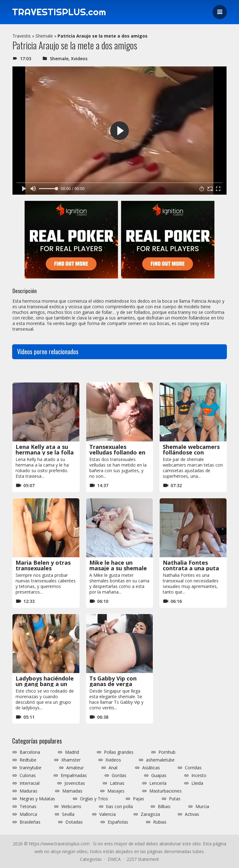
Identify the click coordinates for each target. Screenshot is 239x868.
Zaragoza (150, 814)
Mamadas (72, 791)
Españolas (118, 822)
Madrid (72, 752)
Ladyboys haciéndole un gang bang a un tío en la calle (45, 684)
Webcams (71, 807)
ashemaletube (160, 760)
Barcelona (30, 752)
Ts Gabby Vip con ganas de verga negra (113, 684)
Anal (113, 768)
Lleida (197, 783)
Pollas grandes (119, 752)
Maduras (28, 791)
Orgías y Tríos (94, 799)
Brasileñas (30, 822)
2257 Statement (143, 859)
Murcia (202, 807)
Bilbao (164, 807)
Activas (192, 814)
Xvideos (79, 59)
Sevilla (68, 814)
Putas (175, 799)
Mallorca (28, 814)
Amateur (75, 768)
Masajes (116, 791)
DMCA (114, 859)
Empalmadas (74, 775)
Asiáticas (151, 768)
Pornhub (167, 752)
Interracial (30, 783)
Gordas (119, 775)
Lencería (158, 783)
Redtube (28, 760)
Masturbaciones (166, 791)
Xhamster (71, 760)
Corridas (193, 768)
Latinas (117, 783)
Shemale (44, 36)
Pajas (138, 799)
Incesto (199, 775)
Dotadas (74, 822)
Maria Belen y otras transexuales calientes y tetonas (43, 568)
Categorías (91, 859)
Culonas (28, 775)
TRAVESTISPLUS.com (59, 12)
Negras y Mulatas (37, 799)
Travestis (22, 36)
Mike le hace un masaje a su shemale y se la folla (118, 568)
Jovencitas (75, 783)
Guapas (159, 775)
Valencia (108, 814)
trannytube (30, 768)
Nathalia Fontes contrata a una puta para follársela (191, 568)
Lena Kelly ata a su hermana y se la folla (45, 450)
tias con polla (119, 807)
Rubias (160, 822)
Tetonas (28, 807)
